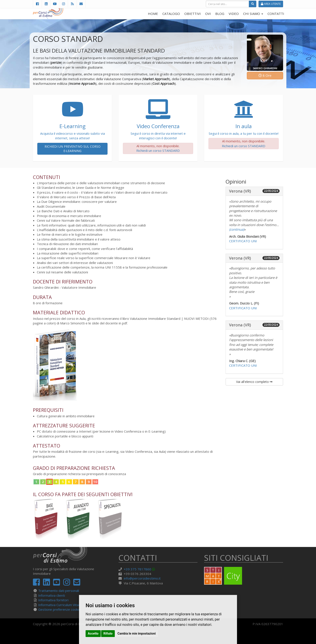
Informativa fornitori (53, 600)
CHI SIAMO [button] (253, 14)
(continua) (237, 229)
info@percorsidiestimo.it (142, 578)
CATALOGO (171, 14)
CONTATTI (276, 14)
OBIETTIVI (193, 14)
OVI (208, 14)
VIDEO (234, 14)
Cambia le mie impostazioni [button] (136, 633)
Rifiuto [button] (108, 633)
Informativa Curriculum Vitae (59, 605)
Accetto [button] (93, 633)
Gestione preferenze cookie (59, 609)
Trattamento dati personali (59, 591)
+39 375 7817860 (137, 569)
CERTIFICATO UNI (243, 241)
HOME (153, 14)
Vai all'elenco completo (254, 382)
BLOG (220, 14)
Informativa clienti (52, 595)
